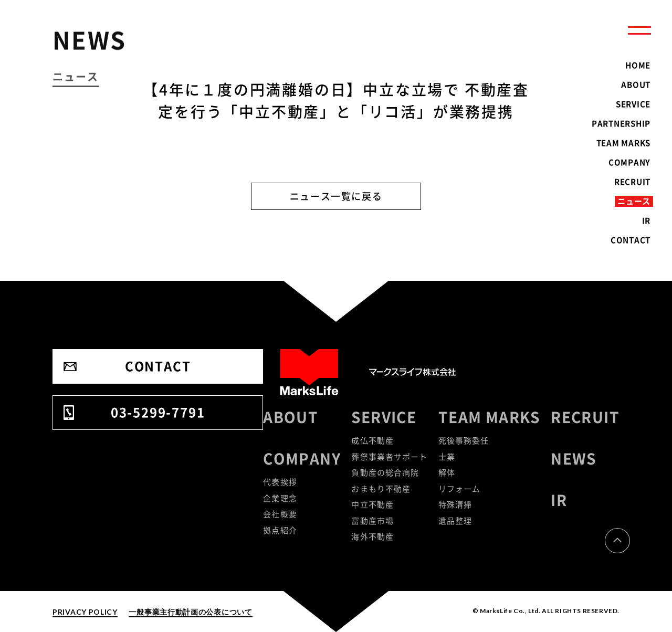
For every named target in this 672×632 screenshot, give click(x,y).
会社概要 (280, 514)
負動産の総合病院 (385, 472)
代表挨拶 (280, 482)
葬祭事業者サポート (389, 457)
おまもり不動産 (381, 489)
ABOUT (291, 417)
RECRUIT (585, 417)
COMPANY (302, 459)
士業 (447, 457)
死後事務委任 (464, 440)
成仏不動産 (372, 440)
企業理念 (280, 498)
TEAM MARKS (489, 417)
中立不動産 (372, 504)
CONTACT (158, 366)
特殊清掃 (455, 504)
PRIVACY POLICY (85, 612)
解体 (447, 472)
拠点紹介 (280, 530)
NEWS (574, 459)
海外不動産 (372, 536)
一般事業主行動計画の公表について (190, 612)
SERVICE (384, 417)
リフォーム (460, 489)
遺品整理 (455, 521)
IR (559, 500)
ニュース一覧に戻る (336, 196)
